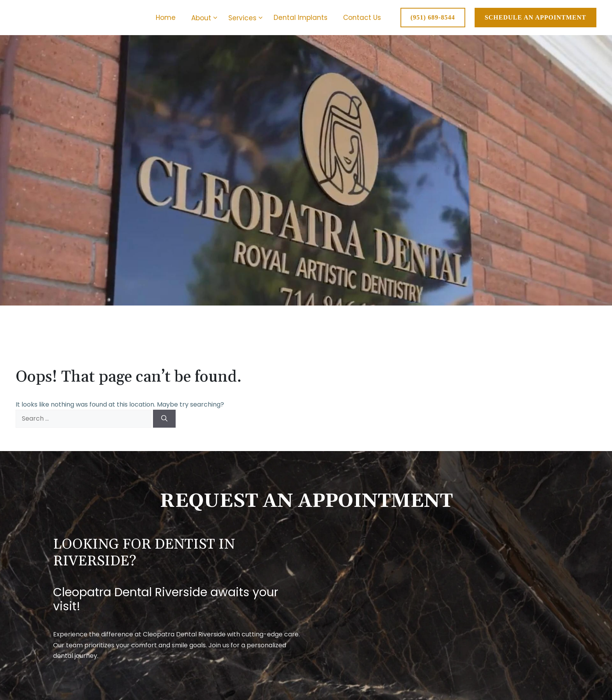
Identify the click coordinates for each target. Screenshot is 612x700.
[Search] (164, 419)
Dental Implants (301, 18)
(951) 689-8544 (433, 17)
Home (166, 18)
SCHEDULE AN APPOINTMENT (535, 17)
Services (247, 18)
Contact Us (362, 18)
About (206, 18)
